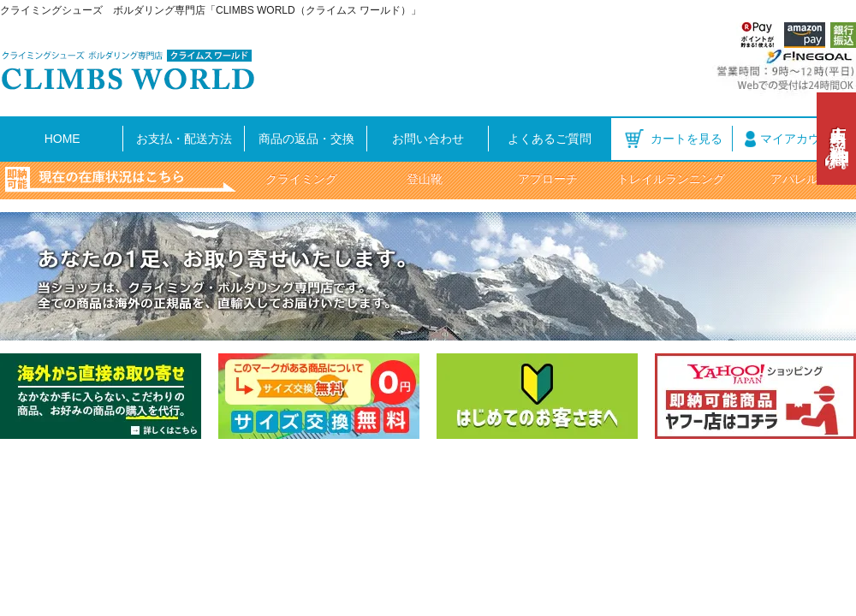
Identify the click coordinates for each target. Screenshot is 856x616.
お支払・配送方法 (184, 139)
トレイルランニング (671, 179)
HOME (62, 139)
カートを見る (687, 139)
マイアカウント (802, 139)
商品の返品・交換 (306, 139)
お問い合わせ (428, 139)
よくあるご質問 (550, 139)
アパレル (794, 179)
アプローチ (548, 179)
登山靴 (425, 179)
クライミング (301, 179)
